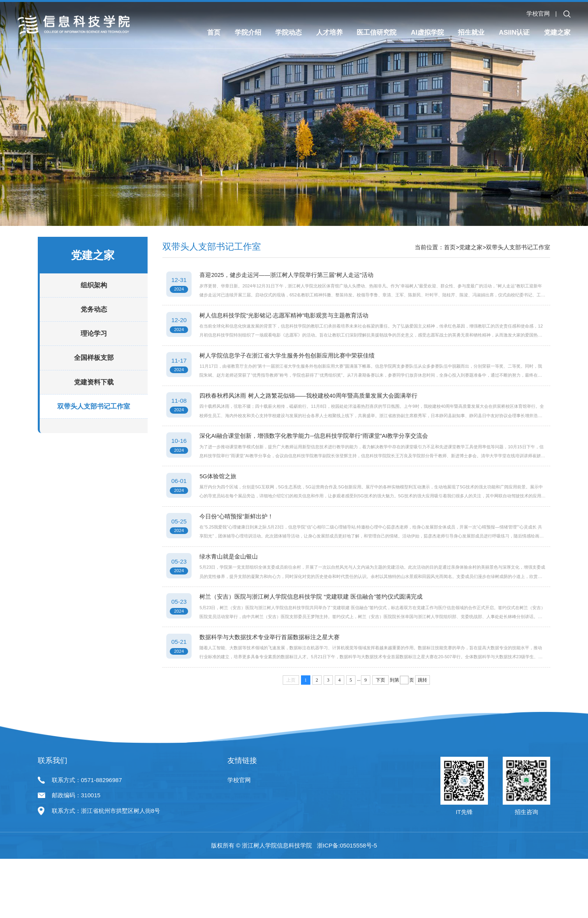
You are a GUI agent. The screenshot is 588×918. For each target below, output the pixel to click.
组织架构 (94, 311)
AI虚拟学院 (427, 33)
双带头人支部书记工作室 (94, 432)
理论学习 (94, 359)
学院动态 (289, 33)
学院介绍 (248, 33)
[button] (567, 14)
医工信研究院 (377, 33)
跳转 (423, 765)
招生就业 (471, 33)
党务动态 (94, 335)
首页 (214, 33)
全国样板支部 (94, 383)
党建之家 (557, 33)
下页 (380, 765)
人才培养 (329, 33)
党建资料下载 (94, 407)
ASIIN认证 (514, 33)
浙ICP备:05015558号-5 (347, 905)
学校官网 (538, 13)
